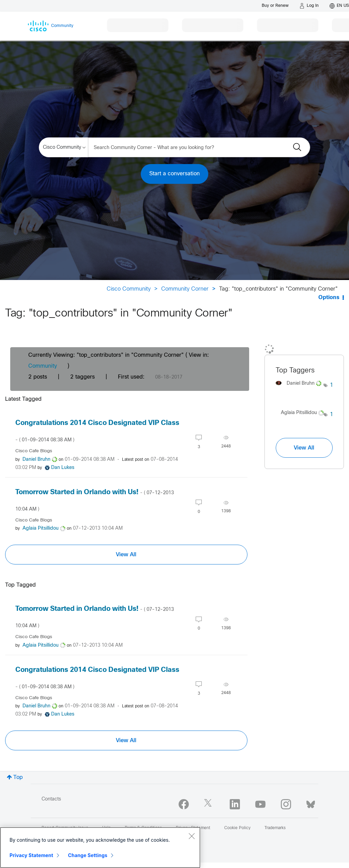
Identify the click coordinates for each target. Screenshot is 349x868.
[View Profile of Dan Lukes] (63, 468)
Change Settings (88, 855)
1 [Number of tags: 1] (332, 385)
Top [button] (18, 777)
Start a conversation (174, 174)
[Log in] (309, 6)
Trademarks (275, 828)
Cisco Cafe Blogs (34, 451)
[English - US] (339, 6)
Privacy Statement (31, 855)
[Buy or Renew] (275, 6)
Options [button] (329, 298)
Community (43, 366)
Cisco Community (129, 289)
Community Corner (185, 289)
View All (126, 555)
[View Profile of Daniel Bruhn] (36, 460)
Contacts (51, 799)
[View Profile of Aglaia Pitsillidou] (41, 528)
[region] (100, 848)
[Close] (192, 836)
